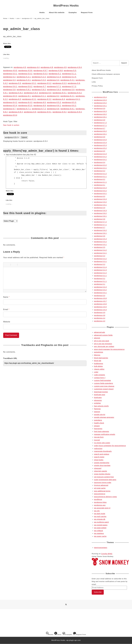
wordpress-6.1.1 (39, 96)
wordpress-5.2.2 (39, 77)
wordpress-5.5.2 (44, 83)
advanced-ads (100, 332)
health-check (99, 423)
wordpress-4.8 (47, 67)
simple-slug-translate (102, 465)
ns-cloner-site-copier (102, 443)
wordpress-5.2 (9, 77)
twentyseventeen (101, 548)
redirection (98, 449)
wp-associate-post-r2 (102, 508)
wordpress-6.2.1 (67, 96)
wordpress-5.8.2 (39, 90)
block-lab (98, 361)
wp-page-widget (100, 528)
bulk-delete (98, 366)
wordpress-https (100, 502)
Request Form (97, 78)
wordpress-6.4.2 (10, 102)
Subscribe (98, 592)
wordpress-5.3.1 (24, 80)
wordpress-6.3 (15, 99)
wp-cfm (97, 511)
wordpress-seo (100, 505)
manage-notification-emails (105, 434)
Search (124, 63)
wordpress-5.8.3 (54, 90)
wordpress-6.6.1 (54, 106)
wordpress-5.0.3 (40, 74)
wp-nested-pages (101, 525)
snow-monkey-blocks (102, 474)
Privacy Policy (97, 86)
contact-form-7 (100, 378)
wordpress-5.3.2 (39, 80)
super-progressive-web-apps (105, 480)
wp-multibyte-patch (102, 522)
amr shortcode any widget (104, 346)
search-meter (99, 457)
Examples (67, 634)
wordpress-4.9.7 (40, 71)
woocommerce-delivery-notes (106, 497)
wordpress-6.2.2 (100, 174)
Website (7, 322)
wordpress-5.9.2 (16, 93)
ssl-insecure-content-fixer (104, 477)
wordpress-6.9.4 (10, 115)
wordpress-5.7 (40, 87)
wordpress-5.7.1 (54, 87)
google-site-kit (100, 415)
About (58, 634)
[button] (6, 265)
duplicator (98, 397)
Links (94, 82)
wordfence (98, 499)
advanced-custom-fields (103, 335)
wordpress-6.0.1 (60, 93)
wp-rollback (99, 531)
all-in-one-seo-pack (102, 341)
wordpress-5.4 (53, 80)
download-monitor (101, 392)
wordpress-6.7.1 (24, 109)
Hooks (50, 634)
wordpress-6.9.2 (60, 112)
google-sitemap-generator (104, 417)
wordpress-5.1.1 (69, 74)
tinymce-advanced (101, 485)
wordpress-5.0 (70, 71)
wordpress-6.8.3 (16, 112)
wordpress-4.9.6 (25, 71)
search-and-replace (102, 454)
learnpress (98, 429)
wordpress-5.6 (74, 83)
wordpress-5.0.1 (10, 74)
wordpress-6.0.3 (10, 96)
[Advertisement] (110, 42)
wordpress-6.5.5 (25, 106)
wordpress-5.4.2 (100, 250)
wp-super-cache (100, 536)
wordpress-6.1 (25, 96)
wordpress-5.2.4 (69, 77)
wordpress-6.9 (30, 112)
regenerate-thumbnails (103, 451)
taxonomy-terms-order (103, 483)
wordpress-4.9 (60, 67)
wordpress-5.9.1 (100, 205)
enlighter (98, 403)
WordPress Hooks (66, 6)
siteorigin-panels (101, 471)
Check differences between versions (106, 74)
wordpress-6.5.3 (69, 102)
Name (6, 297)
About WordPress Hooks (101, 70)
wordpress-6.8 (53, 109)
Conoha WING (107, 554)
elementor (98, 400)
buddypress (99, 364)
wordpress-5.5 (15, 83)
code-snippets (100, 375)
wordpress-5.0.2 (25, 74)
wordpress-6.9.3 (75, 112)
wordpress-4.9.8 (56, 71)
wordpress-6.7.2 (39, 109)
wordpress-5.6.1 (10, 87)
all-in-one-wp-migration (103, 344)
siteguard (98, 468)
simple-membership (102, 463)
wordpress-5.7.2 (69, 87)
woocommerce (100, 494)
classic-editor (99, 369)
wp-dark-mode (100, 514)
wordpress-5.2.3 (54, 77)
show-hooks (99, 460)
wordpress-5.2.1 (24, 77)
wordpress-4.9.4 (75, 67)
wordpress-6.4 (59, 99)
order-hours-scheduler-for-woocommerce (110, 446)
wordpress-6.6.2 (69, 106)
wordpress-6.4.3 (25, 102)
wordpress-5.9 (68, 90)
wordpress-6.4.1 (73, 99)
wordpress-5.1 (55, 74)
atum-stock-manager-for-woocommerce (109, 349)
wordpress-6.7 (9, 109)
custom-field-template (103, 380)
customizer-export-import (104, 389)
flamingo (97, 409)
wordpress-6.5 (40, 102)
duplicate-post (100, 395)
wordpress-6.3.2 (44, 99)
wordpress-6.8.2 (100, 114)
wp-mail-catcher (100, 516)
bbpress (97, 355)
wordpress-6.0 (45, 93)
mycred (97, 440)
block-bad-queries (101, 358)
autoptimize (99, 352)
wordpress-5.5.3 (60, 83)
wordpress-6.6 (40, 106)
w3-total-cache (100, 488)
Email (6, 309)
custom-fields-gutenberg (104, 383)
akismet (97, 338)
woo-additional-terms (102, 491)
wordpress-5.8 (9, 90)
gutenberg (98, 420)
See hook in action (11, 125)
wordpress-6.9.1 (44, 112)
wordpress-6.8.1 (67, 109)
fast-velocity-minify (101, 406)
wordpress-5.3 (9, 80)
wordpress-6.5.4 (10, 106)
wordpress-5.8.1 (24, 90)
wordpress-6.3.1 (29, 99)
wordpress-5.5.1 (29, 83)
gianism (97, 412)
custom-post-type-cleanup (104, 386)
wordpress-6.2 (53, 96)
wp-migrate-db (100, 519)
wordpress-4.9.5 (10, 71)
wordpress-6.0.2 (75, 93)
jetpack (97, 426)
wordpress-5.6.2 (25, 87)
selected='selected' (12, 137)
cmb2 (96, 372)
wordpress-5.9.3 (31, 93)
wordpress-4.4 (33, 67)
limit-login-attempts (102, 431)
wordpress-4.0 (20, 67)
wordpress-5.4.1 (67, 80)
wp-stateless (99, 533)
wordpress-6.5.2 (54, 102)
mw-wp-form (99, 437)
